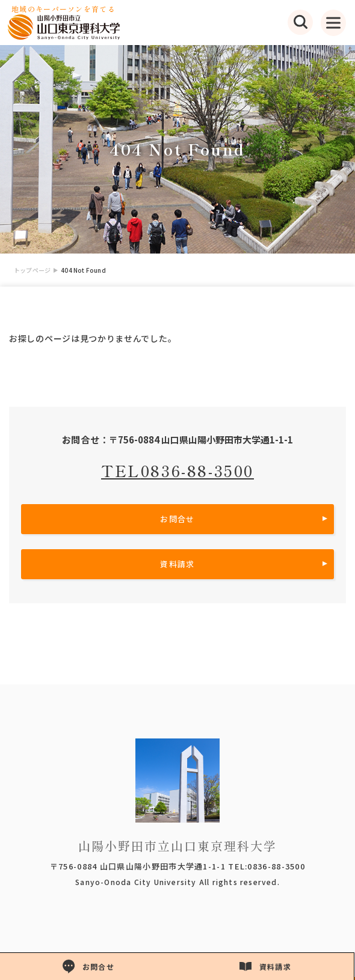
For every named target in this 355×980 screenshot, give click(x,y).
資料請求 (177, 564)
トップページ (32, 270)
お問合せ (177, 519)
